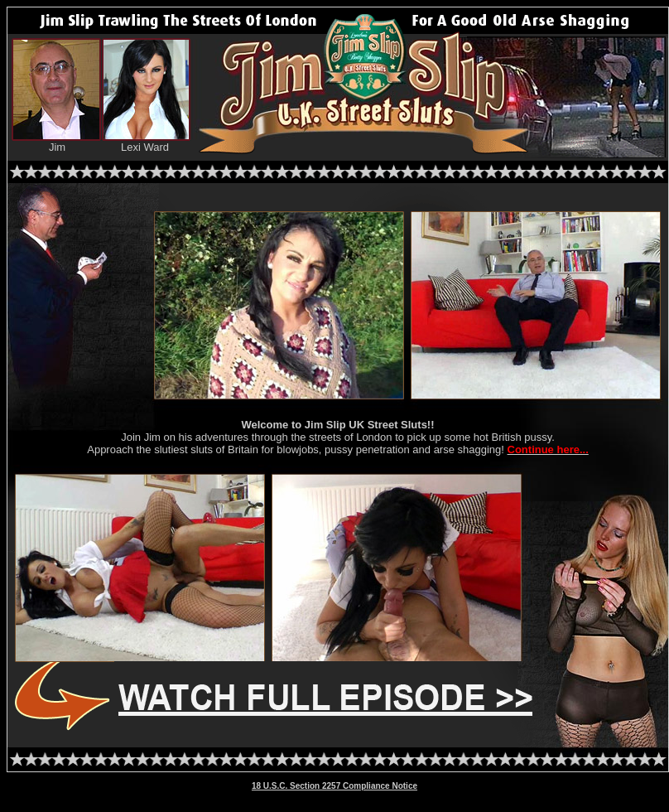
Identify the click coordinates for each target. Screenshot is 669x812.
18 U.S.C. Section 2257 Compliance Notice (334, 786)
